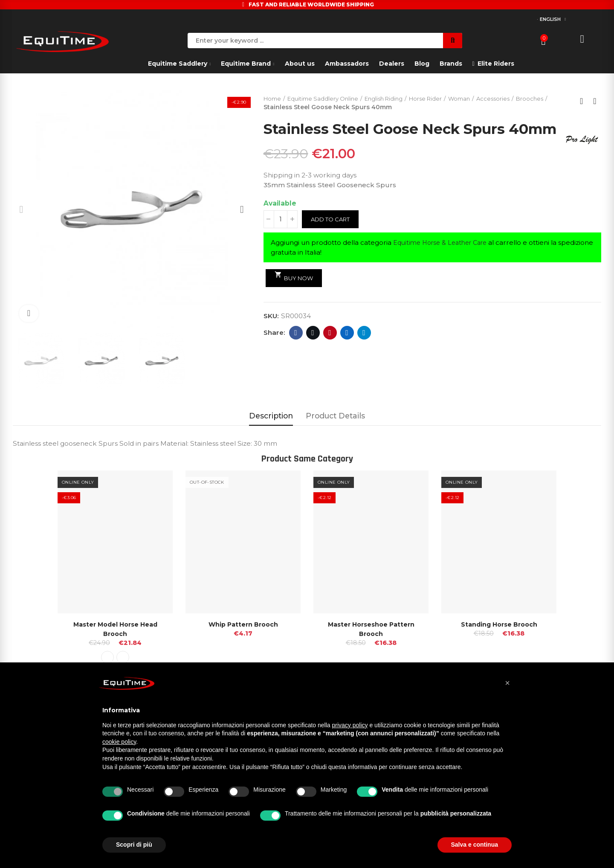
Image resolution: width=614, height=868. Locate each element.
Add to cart (332, 237)
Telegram (364, 350)
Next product (595, 102)
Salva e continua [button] (475, 845)
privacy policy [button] (350, 725)
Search (453, 41)
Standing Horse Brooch (499, 624)
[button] (507, 683)
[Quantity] (281, 237)
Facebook (296, 350)
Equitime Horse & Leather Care (444, 260)
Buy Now (296, 294)
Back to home (584, 102)
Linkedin (347, 350)
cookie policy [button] (119, 742)
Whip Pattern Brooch (243, 624)
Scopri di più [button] (134, 845)
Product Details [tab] (335, 416)
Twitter (313, 350)
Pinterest (330, 350)
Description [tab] (271, 416)
